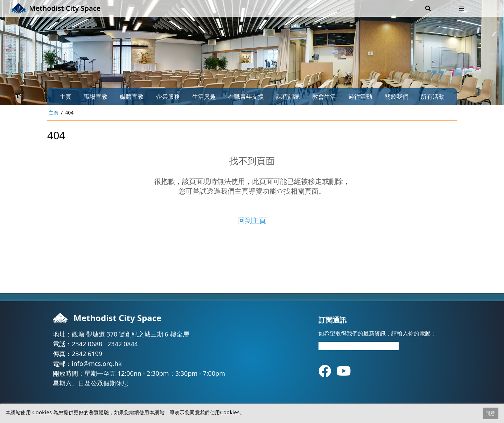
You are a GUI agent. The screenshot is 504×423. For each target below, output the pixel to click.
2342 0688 (87, 344)
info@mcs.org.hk (97, 363)
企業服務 (168, 96)
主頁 (65, 96)
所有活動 (433, 96)
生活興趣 (204, 96)
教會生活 (324, 96)
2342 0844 (123, 344)
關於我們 (397, 96)
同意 (490, 413)
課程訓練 (288, 96)
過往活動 (360, 96)
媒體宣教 (132, 96)
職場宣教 (96, 96)
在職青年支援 (246, 96)
